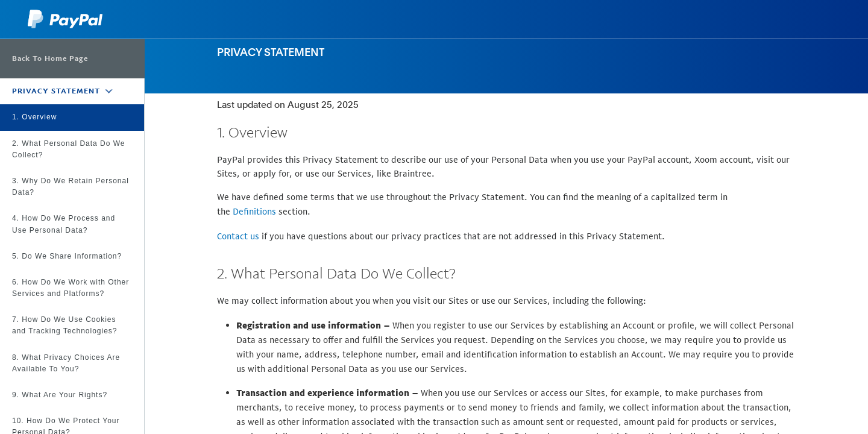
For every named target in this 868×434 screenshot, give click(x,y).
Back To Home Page (50, 58)
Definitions (254, 211)
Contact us (238, 236)
